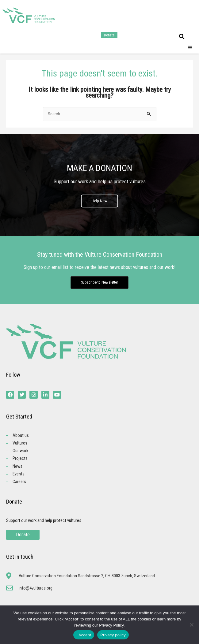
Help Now (99, 201)
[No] (191, 625)
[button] (182, 37)
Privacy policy (113, 635)
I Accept (84, 635)
